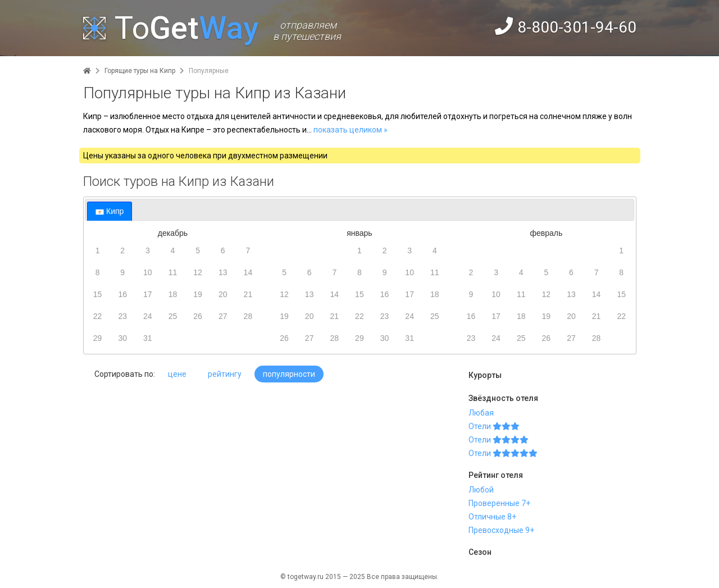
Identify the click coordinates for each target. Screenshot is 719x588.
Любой (481, 490)
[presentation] (110, 211)
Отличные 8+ (492, 517)
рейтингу (225, 374)
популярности (289, 374)
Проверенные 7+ (499, 503)
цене (177, 374)
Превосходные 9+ (501, 530)
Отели (494, 426)
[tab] (110, 211)
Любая (481, 413)
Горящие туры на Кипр (140, 71)
